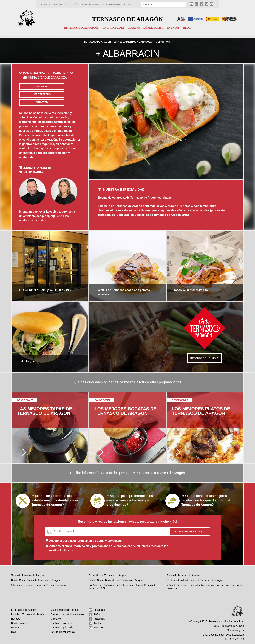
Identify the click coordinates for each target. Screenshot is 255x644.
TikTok (95, 614)
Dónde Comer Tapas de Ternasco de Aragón (36, 580)
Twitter (95, 623)
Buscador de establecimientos (101, 5)
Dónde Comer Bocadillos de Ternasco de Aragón (116, 580)
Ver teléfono (39, 94)
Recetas (134, 28)
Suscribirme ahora (190, 532)
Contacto (130, 5)
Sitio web (39, 102)
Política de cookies (61, 623)
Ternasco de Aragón (127, 19)
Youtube (96, 628)
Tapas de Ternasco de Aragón (28, 575)
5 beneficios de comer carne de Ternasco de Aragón (40, 585)
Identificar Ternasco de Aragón (28, 614)
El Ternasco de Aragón (81, 28)
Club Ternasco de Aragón (65, 610)
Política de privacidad (63, 628)
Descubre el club (205, 358)
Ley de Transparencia (63, 632)
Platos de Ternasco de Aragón (184, 575)
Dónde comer (154, 28)
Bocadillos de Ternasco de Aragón (108, 575)
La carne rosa (113, 28)
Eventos (174, 28)
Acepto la (85, 541)
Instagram (97, 610)
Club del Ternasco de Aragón (59, 5)
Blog (188, 28)
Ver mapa (39, 86)
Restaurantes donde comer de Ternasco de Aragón (195, 580)
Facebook (97, 619)
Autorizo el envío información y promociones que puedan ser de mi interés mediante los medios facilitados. (109, 548)
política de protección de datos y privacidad (92, 541)
